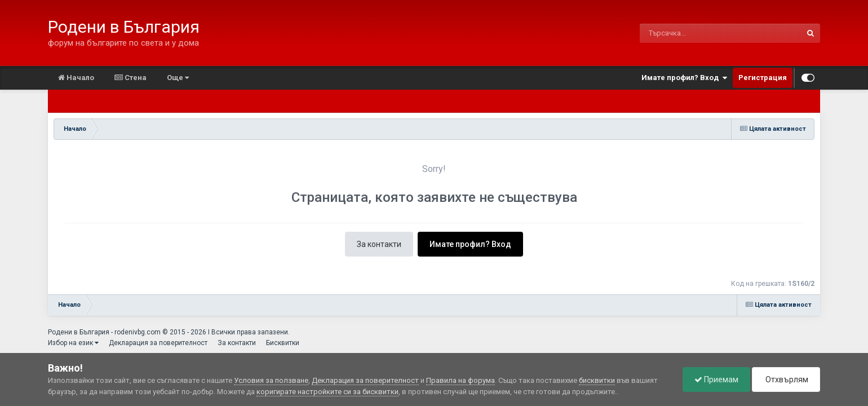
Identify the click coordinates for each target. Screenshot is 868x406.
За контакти (379, 244)
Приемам (716, 379)
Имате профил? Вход (684, 78)
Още (178, 78)
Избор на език (73, 343)
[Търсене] (691, 33)
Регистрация (763, 78)
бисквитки (597, 380)
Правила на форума (460, 380)
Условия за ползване (271, 380)
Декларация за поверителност (158, 343)
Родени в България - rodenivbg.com (104, 332)
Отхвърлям (786, 379)
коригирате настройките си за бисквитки (327, 392)
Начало (76, 78)
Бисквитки (283, 343)
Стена (130, 78)
